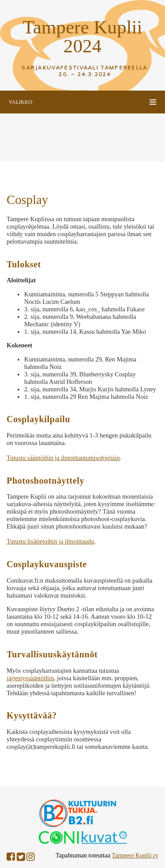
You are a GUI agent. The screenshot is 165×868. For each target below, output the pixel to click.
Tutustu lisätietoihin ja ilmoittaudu (50, 541)
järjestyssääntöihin (30, 678)
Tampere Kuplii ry (135, 855)
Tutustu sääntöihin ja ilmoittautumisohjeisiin (63, 458)
